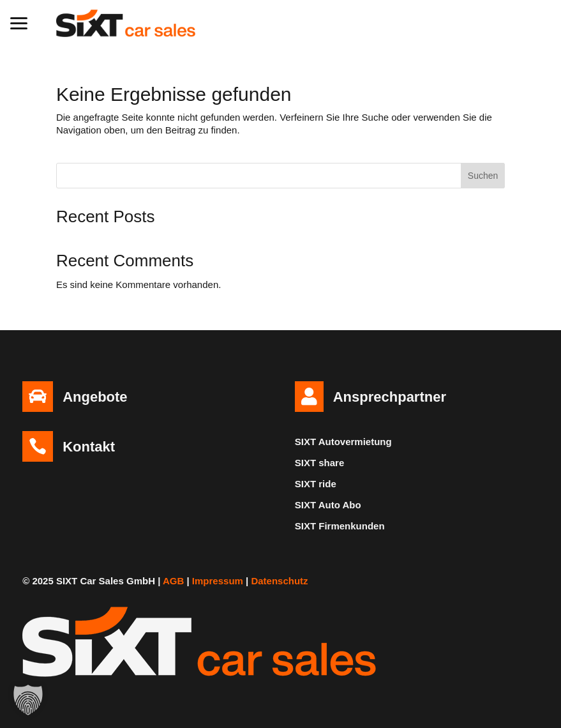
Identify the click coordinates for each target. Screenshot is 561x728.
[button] (19, 22)
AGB (173, 581)
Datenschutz (279, 581)
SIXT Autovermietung (343, 442)
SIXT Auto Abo (328, 505)
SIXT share (320, 463)
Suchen (483, 176)
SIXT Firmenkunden (340, 526)
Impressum (218, 581)
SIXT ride (316, 484)
